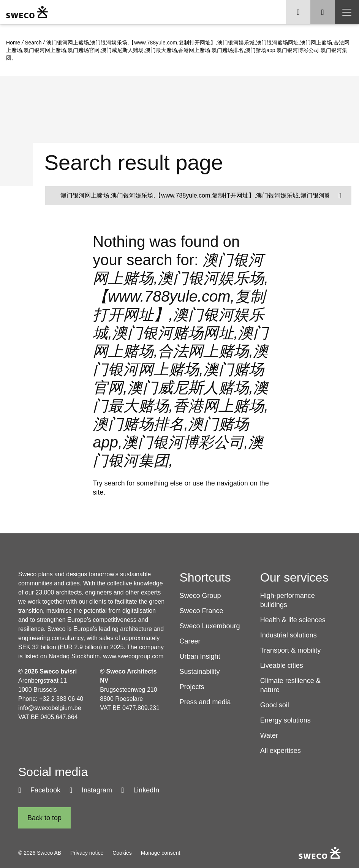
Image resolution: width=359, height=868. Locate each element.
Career (190, 641)
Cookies (122, 853)
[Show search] (323, 12)
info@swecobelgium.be (50, 708)
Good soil (275, 705)
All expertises (281, 751)
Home (13, 43)
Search (33, 43)
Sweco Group (200, 596)
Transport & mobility (290, 650)
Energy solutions (285, 720)
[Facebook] (39, 790)
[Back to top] (44, 818)
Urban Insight (200, 656)
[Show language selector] (298, 12)
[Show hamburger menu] (347, 12)
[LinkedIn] (140, 790)
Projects (192, 687)
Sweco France (202, 611)
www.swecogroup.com (133, 656)
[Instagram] (91, 790)
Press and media (205, 702)
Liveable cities (282, 666)
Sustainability (200, 672)
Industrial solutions (289, 635)
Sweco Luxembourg (210, 626)
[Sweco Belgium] (27, 12)
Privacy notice (87, 853)
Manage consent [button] (161, 853)
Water (269, 735)
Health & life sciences (293, 620)
